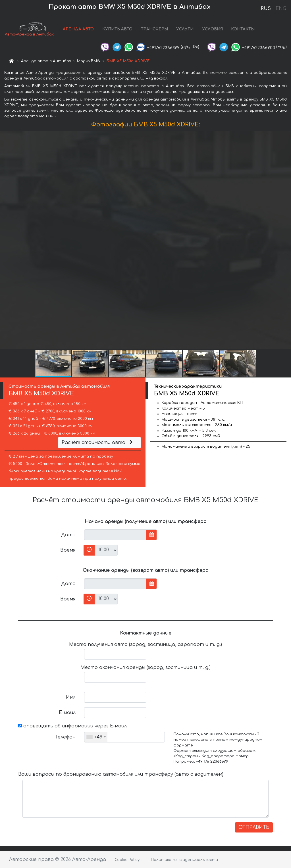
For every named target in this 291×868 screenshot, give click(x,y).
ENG (281, 9)
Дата (68, 535)
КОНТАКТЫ (243, 29)
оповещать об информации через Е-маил (72, 726)
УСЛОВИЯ (212, 29)
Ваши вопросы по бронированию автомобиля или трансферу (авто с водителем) (121, 774)
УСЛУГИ (185, 29)
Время (68, 550)
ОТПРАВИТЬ (254, 827)
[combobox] (96, 737)
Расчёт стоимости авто (98, 443)
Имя (71, 697)
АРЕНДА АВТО (78, 29)
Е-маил (67, 713)
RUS (266, 9)
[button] (286, 240)
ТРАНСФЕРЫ (154, 29)
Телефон (65, 737)
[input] (115, 535)
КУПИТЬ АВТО (117, 29)
